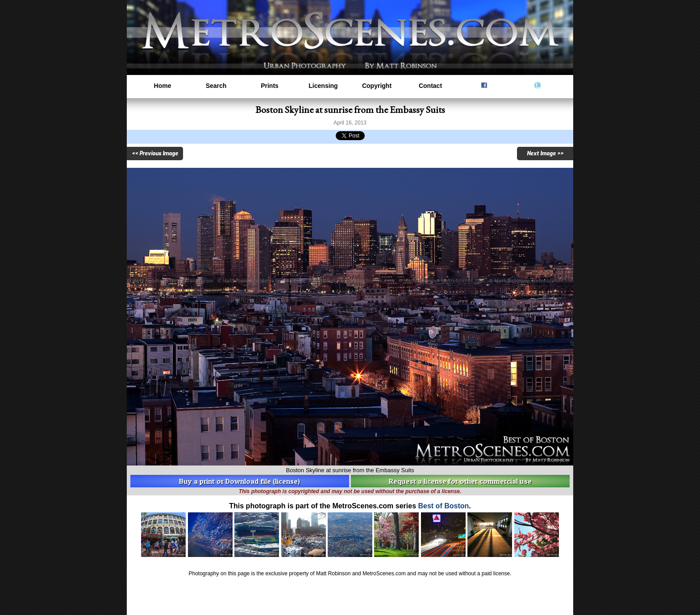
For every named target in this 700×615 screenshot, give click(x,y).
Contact (430, 86)
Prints (270, 86)
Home (163, 86)
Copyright (377, 86)
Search (216, 86)
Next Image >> (545, 154)
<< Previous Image (155, 154)
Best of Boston (443, 506)
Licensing (323, 86)
